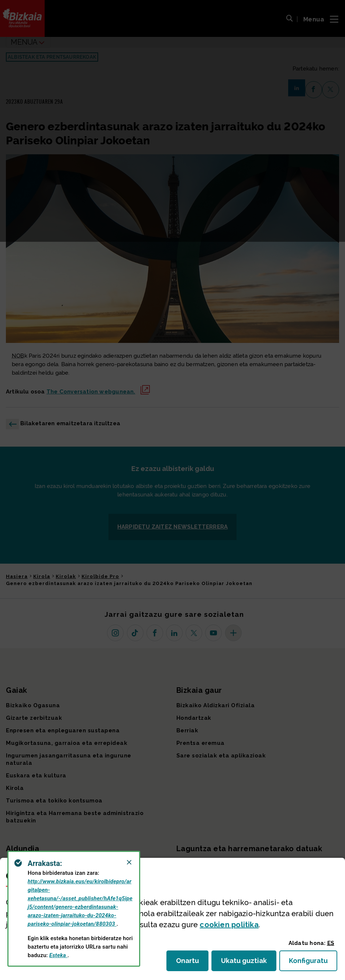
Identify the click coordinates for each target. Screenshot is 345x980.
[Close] (129, 862)
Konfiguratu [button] (313, 963)
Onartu (192, 963)
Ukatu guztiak (246, 963)
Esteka (58, 955)
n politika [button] (229, 925)
